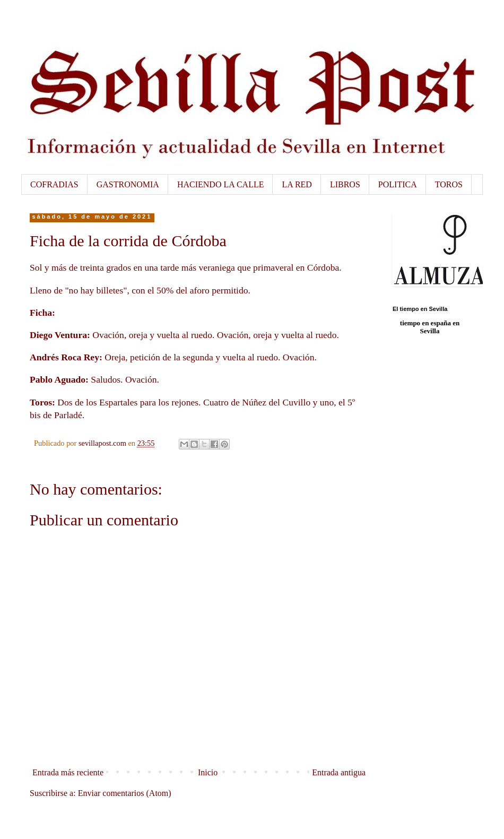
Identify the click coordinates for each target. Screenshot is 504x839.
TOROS (449, 184)
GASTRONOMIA (128, 184)
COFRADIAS (54, 184)
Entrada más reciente (68, 772)
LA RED (297, 184)
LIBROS (345, 184)
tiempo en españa (425, 323)
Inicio (208, 772)
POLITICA (398, 184)
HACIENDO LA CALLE (221, 184)
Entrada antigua (339, 772)
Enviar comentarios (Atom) (125, 793)
